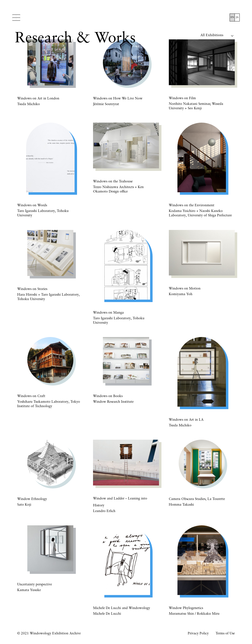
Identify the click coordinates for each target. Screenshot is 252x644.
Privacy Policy (198, 634)
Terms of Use (225, 634)
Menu (16, 18)
